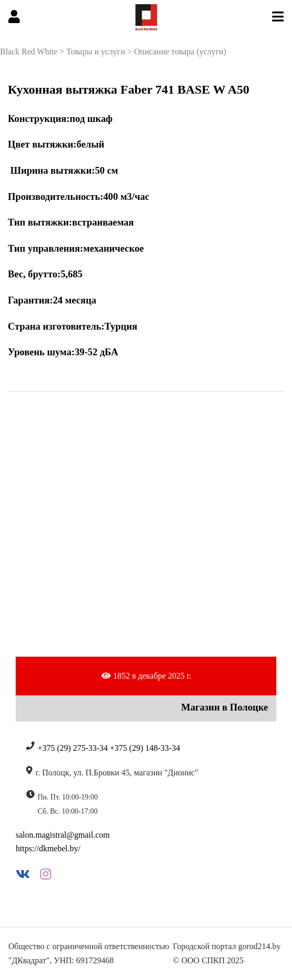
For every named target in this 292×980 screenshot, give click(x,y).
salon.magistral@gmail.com (63, 835)
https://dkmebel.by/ (48, 848)
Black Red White (29, 52)
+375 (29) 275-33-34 (73, 748)
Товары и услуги (96, 52)
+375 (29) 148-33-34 (145, 748)
